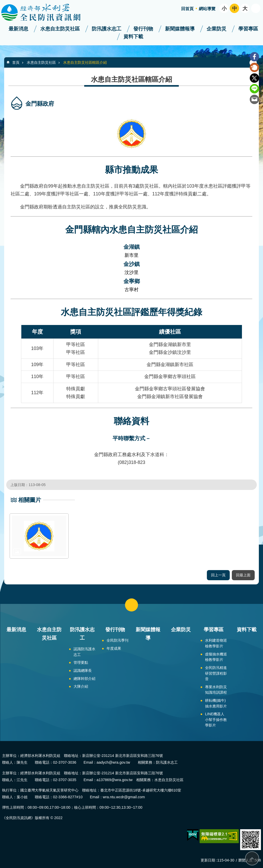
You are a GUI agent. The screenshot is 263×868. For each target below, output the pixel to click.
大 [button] (245, 8)
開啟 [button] (256, 8)
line (254, 89)
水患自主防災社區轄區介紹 (85, 62)
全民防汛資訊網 (45, 12)
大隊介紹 (81, 686)
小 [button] (224, 8)
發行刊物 (143, 29)
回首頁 (187, 9)
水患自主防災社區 (60, 29)
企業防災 (216, 29)
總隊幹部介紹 (84, 679)
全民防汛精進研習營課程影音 (216, 673)
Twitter (254, 78)
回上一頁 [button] (218, 575)
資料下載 (133, 37)
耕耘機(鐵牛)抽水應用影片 (216, 703)
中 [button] (235, 8)
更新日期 (208, 860)
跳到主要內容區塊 (3, 3)
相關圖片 (30, 500)
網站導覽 (207, 9)
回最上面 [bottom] (252, 858)
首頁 (16, 62)
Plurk (254, 67)
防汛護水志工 (107, 29)
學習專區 (248, 29)
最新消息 (18, 29)
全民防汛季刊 (117, 640)
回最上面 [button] (243, 575)
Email (254, 99)
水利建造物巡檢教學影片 (216, 643)
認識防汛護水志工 (84, 652)
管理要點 (81, 662)
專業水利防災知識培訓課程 (216, 690)
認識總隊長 (83, 671)
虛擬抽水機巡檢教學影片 (216, 657)
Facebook (254, 57)
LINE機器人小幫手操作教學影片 (216, 720)
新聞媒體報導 (180, 29)
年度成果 (114, 648)
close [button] (131, 605)
